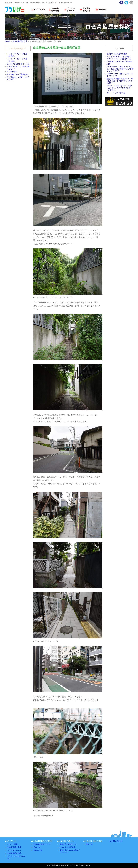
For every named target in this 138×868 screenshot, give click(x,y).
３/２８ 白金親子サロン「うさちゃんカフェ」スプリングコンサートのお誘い (120, 88)
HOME (8, 41)
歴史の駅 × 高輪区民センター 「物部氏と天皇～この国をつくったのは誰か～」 (120, 81)
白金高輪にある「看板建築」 (18, 74)
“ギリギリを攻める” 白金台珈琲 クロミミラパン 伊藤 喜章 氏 (119, 58)
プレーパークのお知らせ (116, 93)
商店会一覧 (38, 850)
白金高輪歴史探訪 (20, 41)
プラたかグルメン (14, 850)
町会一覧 (37, 847)
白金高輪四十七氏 (14, 847)
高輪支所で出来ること (68, 844)
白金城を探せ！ (13, 72)
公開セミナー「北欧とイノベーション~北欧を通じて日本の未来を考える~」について (120, 69)
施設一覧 (89, 844)
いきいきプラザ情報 (67, 847)
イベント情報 (13, 844)
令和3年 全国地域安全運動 (117, 54)
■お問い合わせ (116, 841)
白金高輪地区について (42, 844)
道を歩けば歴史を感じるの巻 (18, 64)
